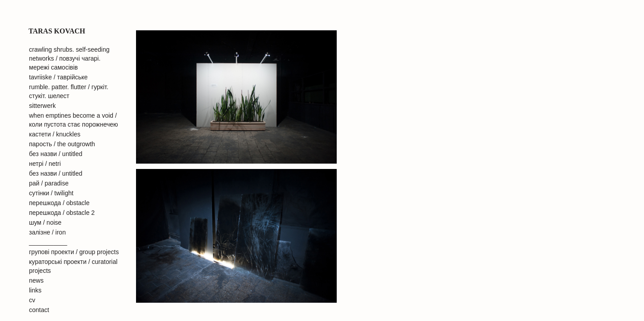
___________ (48, 242)
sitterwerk (42, 106)
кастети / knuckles (55, 134)
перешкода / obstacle (59, 203)
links (35, 290)
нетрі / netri (45, 164)
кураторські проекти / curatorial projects (73, 266)
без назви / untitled (56, 154)
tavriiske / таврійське (58, 77)
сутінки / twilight (51, 193)
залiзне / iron (47, 232)
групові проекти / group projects (74, 252)
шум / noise (45, 222)
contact (39, 310)
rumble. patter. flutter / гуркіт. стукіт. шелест (69, 91)
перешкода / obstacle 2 (62, 213)
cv (32, 300)
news (36, 280)
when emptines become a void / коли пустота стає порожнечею (74, 120)
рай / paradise (49, 183)
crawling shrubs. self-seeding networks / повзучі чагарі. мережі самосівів (69, 58)
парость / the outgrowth (62, 144)
